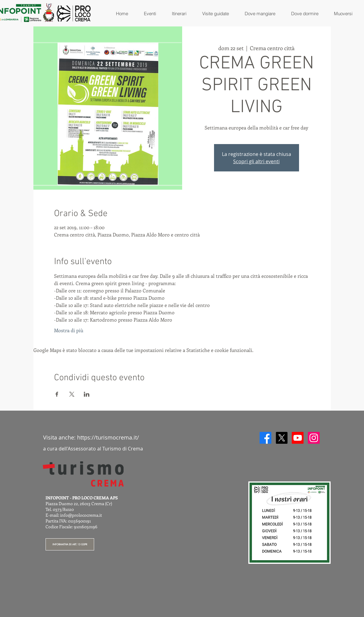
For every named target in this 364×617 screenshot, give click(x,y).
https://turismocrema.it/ (108, 437)
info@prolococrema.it (81, 515)
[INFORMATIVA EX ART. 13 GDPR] (70, 544)
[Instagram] (314, 438)
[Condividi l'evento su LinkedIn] (87, 394)
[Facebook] (265, 438)
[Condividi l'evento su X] (72, 394)
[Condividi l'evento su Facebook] (57, 394)
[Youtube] (298, 438)
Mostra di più (69, 330)
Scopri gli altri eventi (256, 161)
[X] (282, 438)
